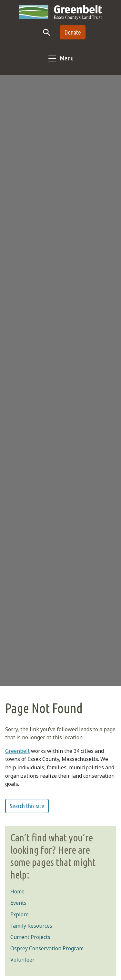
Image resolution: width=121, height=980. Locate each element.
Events (18, 903)
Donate (73, 32)
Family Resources (31, 926)
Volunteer (22, 960)
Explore (20, 914)
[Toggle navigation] (60, 58)
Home (17, 891)
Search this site (27, 806)
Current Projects (30, 937)
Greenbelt (17, 751)
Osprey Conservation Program (47, 948)
